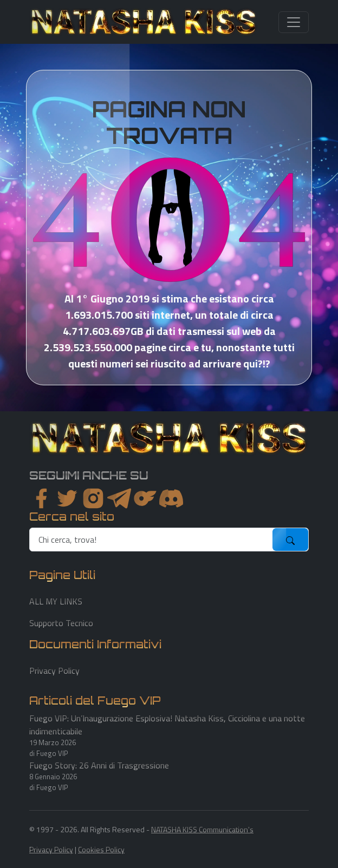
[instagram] (93, 498)
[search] (151, 540)
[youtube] (171, 498)
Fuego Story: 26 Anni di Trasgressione (99, 765)
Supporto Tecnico (61, 623)
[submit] (290, 540)
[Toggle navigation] (294, 22)
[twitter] (67, 498)
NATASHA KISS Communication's (202, 829)
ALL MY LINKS (56, 601)
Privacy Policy (54, 670)
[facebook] (41, 498)
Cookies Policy (101, 849)
